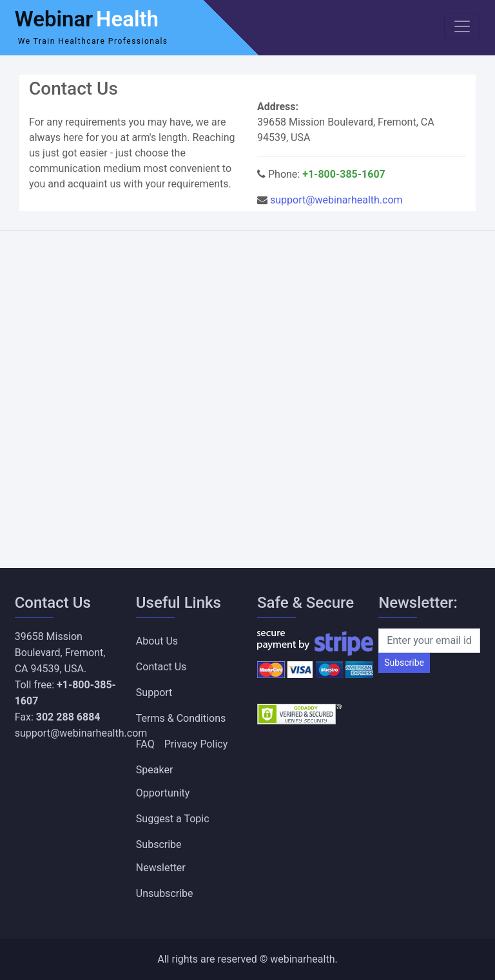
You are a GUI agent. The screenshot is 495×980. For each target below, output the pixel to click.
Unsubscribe (165, 893)
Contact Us (161, 667)
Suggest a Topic (173, 819)
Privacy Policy (196, 744)
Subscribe (404, 663)
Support (154, 693)
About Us (157, 641)
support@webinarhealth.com (336, 200)
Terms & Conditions (181, 718)
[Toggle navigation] (462, 26)
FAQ (145, 744)
